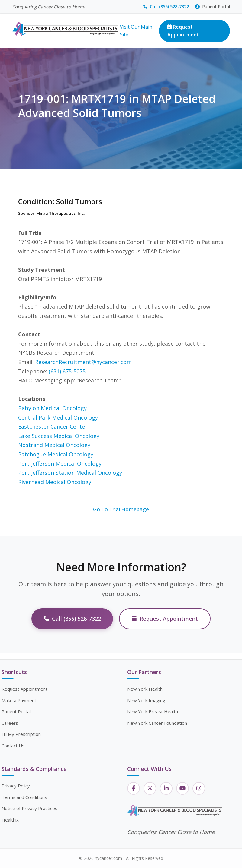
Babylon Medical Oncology (52, 408)
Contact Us (13, 746)
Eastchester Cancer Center (53, 426)
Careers (10, 723)
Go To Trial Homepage (121, 509)
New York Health (145, 689)
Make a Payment (19, 700)
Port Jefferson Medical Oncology (60, 464)
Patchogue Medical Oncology (56, 454)
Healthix (10, 820)
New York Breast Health (153, 711)
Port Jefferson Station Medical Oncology (70, 473)
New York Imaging (146, 700)
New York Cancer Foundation (157, 723)
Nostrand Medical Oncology (54, 445)
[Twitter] (150, 788)
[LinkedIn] (166, 788)
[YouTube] (182, 788)
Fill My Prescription (21, 734)
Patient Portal (212, 6)
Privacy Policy (16, 786)
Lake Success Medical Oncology (59, 436)
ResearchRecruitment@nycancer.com (83, 362)
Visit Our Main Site (136, 31)
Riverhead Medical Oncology (55, 482)
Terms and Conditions (24, 797)
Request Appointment (183, 31)
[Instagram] (199, 788)
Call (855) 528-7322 (166, 6)
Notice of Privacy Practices (29, 808)
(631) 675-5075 (67, 371)
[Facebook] (134, 788)
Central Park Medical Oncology (58, 417)
